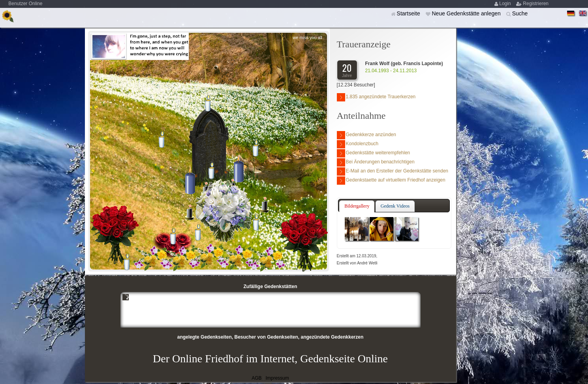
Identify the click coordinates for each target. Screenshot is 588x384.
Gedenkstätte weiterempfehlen (374, 153)
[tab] (357, 206)
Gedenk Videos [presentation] (395, 206)
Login (506, 4)
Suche (520, 13)
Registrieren (536, 4)
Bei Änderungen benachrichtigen (376, 162)
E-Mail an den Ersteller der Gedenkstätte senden (393, 171)
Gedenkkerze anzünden (366, 135)
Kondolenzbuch (358, 144)
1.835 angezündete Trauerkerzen (376, 97)
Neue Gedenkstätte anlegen (467, 13)
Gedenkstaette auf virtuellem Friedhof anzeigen (391, 181)
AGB (256, 378)
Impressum (277, 378)
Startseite (409, 13)
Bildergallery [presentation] (357, 206)
